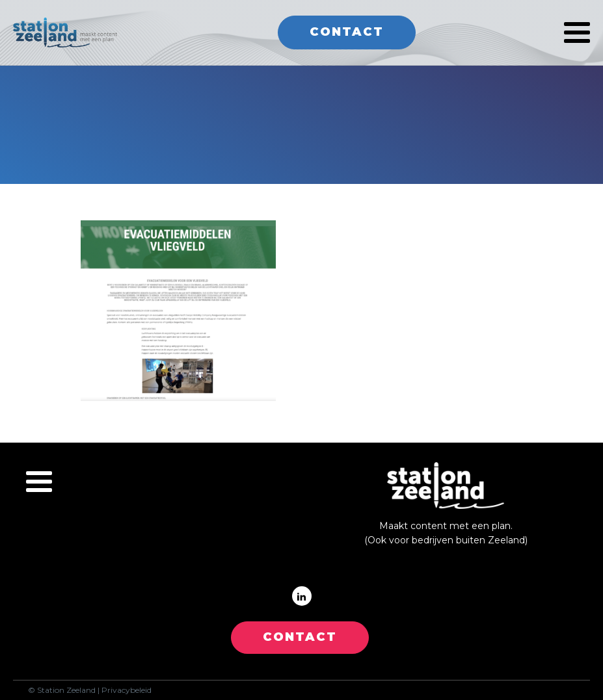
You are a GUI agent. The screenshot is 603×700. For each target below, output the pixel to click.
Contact (347, 32)
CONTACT (300, 637)
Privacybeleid (127, 690)
